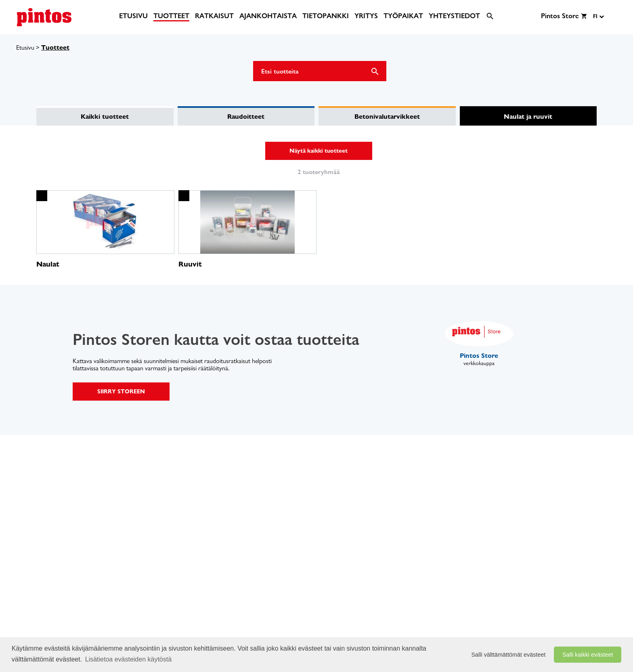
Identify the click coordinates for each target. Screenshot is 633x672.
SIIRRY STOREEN (121, 391)
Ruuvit (190, 264)
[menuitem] (133, 16)
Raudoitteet (246, 117)
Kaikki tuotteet (105, 117)
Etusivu (25, 47)
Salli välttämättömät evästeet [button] (509, 655)
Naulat (48, 264)
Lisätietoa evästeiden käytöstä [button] (128, 659)
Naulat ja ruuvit (528, 117)
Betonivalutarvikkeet (387, 117)
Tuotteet (55, 47)
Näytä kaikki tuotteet (319, 151)
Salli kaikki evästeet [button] (588, 655)
